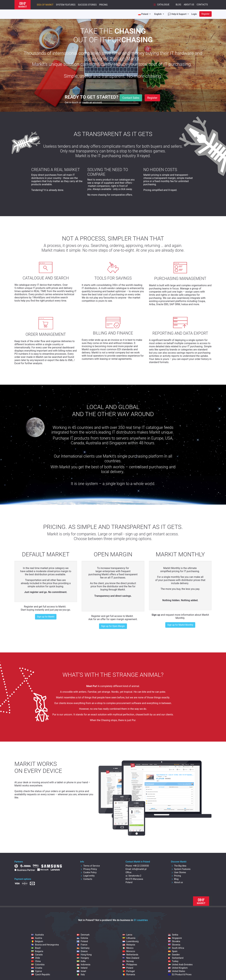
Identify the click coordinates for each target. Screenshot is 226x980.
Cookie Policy (88, 872)
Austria (37, 938)
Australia (37, 935)
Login (194, 14)
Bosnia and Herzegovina (45, 945)
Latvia (127, 935)
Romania (129, 974)
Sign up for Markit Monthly (180, 625)
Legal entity (87, 876)
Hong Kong (84, 955)
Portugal (129, 971)
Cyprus (37, 971)
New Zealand (131, 958)
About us (177, 882)
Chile (36, 958)
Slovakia (174, 941)
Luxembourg (131, 941)
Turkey (173, 961)
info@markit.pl (139, 869)
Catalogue (161, 5)
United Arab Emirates (180, 965)
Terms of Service (90, 866)
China (36, 961)
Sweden (174, 955)
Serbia (173, 935)
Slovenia (174, 945)
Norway (128, 961)
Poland (128, 968)
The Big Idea (179, 866)
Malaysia (129, 945)
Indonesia (84, 965)
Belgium (37, 941)
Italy (81, 974)
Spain (173, 951)
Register (205, 14)
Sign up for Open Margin (113, 626)
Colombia (38, 965)
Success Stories (87, 5)
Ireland (82, 968)
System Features (66, 5)
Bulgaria (37, 951)
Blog (178, 5)
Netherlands (130, 955)
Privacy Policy (88, 869)
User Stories (178, 872)
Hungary (83, 958)
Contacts (202, 5)
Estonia (82, 938)
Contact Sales (131, 98)
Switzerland (176, 958)
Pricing (103, 5)
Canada (37, 955)
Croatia (37, 968)
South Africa (176, 948)
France (82, 945)
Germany (83, 948)
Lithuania (129, 938)
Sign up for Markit (46, 617)
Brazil (36, 948)
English (158, 14)
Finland (82, 941)
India (81, 961)
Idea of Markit (45, 5)
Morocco (129, 951)
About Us (189, 5)
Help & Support (177, 14)
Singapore (175, 938)
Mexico (128, 948)
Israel (81, 971)
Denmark (83, 935)
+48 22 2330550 (141, 866)
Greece (82, 951)
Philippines (130, 965)
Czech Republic (41, 974)
